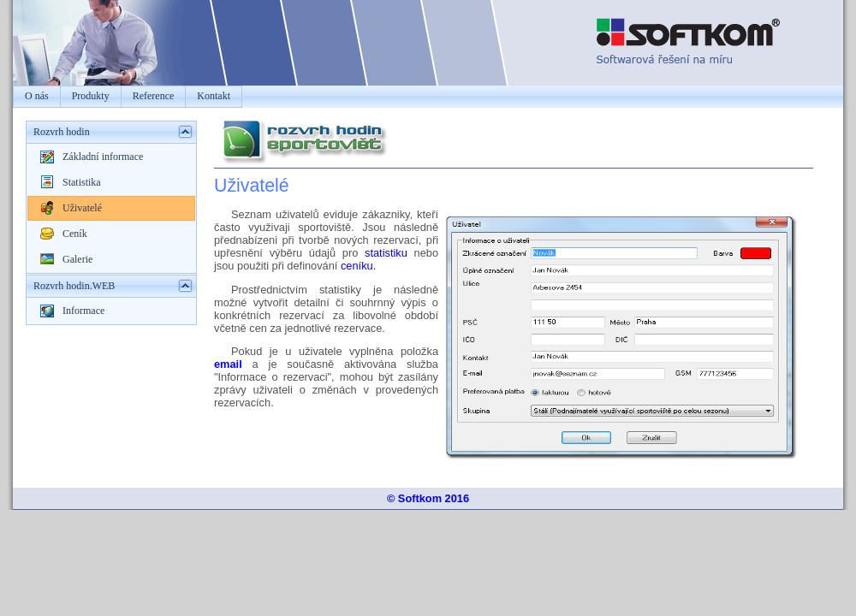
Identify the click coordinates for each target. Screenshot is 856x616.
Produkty (91, 96)
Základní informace (103, 157)
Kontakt (214, 96)
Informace (83, 311)
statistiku (386, 253)
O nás (37, 96)
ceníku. (358, 266)
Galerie (77, 259)
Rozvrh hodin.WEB (74, 286)
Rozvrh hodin (62, 132)
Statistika (82, 182)
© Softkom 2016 (428, 498)
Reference (154, 96)
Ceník (75, 234)
